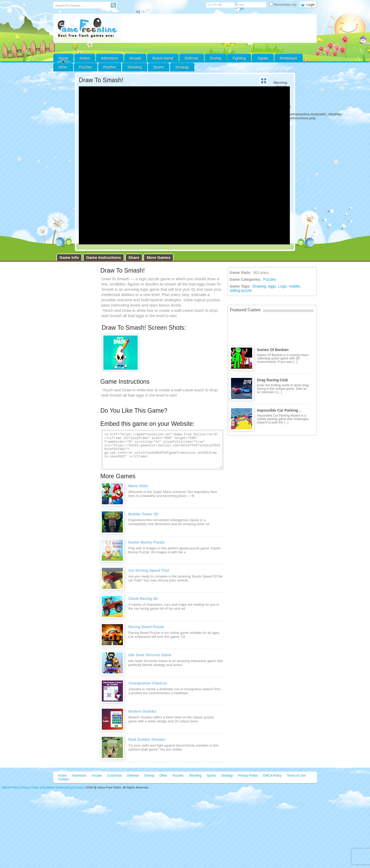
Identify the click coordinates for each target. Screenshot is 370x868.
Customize (115, 776)
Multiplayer (289, 58)
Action (85, 58)
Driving (216, 58)
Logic (283, 286)
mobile (294, 286)
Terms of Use (296, 776)
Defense (191, 58)
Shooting (135, 67)
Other (163, 776)
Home (63, 58)
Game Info (69, 257)
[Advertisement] (218, 28)
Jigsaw (263, 58)
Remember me (283, 5)
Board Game (163, 58)
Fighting (239, 58)
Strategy (182, 67)
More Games (158, 257)
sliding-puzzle (241, 290)
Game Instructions (104, 257)
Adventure (110, 58)
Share (134, 257)
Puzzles (86, 67)
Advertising (64, 787)
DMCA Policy (272, 776)
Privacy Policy (248, 776)
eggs (272, 286)
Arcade (135, 58)
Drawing (259, 286)
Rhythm (110, 67)
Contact (63, 779)
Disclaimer (48, 787)
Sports (158, 67)
